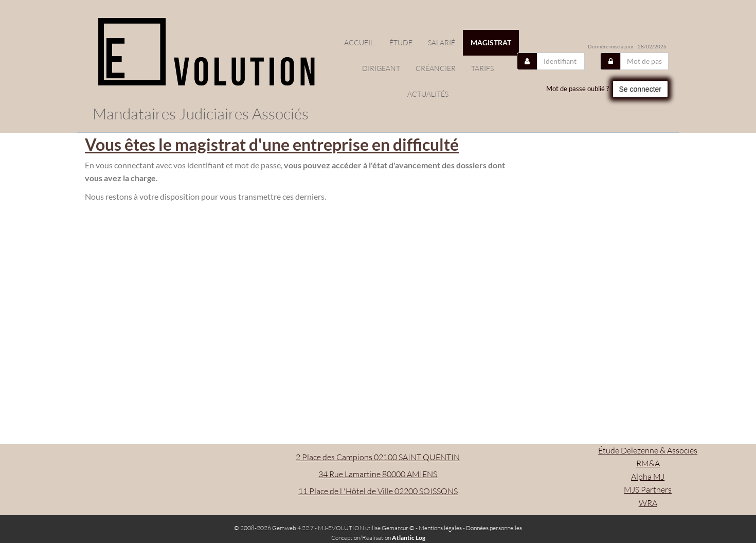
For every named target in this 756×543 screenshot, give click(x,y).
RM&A (648, 463)
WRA (648, 503)
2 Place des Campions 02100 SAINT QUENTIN (378, 457)
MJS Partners (648, 489)
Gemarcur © (398, 528)
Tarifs (482, 68)
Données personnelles (494, 528)
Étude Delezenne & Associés (648, 450)
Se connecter (641, 89)
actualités (428, 94)
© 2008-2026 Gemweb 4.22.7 (274, 528)
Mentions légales (440, 528)
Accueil (359, 42)
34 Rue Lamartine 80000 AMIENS (378, 474)
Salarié (442, 42)
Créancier (436, 68)
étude (401, 42)
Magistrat (491, 42)
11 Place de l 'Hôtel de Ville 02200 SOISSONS (378, 491)
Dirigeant (381, 68)
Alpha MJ (648, 477)
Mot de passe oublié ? (578, 89)
